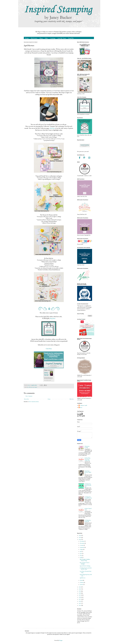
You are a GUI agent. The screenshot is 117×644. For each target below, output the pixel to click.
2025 (80, 537)
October (82, 545)
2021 (80, 591)
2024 (80, 539)
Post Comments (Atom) (34, 402)
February (82, 582)
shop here (53, 318)
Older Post (71, 399)
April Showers (83, 578)
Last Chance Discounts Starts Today (86, 572)
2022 (80, 589)
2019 (80, 595)
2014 (80, 605)
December (82, 541)
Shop (41, 38)
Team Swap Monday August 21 (88, 472)
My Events (34, 38)
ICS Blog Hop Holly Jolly (88, 521)
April (81, 557)
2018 (80, 597)
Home (27, 38)
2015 (80, 603)
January (82, 584)
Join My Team (62, 38)
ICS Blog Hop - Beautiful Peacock (88, 497)
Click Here (49, 349)
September (82, 547)
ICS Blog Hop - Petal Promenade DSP (88, 485)
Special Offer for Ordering (85, 566)
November (82, 543)
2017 (80, 599)
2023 (80, 587)
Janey (81, 407)
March (81, 580)
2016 (80, 601)
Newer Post (26, 399)
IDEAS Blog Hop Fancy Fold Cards (86, 575)
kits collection (30, 387)
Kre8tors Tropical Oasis (88, 509)
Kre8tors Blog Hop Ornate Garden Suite (87, 459)
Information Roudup (87, 447)
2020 (80, 593)
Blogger (61, 640)
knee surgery (35, 387)
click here (52, 128)
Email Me (71, 38)
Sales (46, 38)
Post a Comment (29, 396)
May (81, 555)
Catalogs (53, 38)
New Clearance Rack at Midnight (85, 563)
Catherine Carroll (83, 405)
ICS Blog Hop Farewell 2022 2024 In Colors (86, 569)
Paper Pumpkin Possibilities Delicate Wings (85, 560)
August (82, 549)
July (81, 551)
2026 (80, 535)
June (81, 553)
